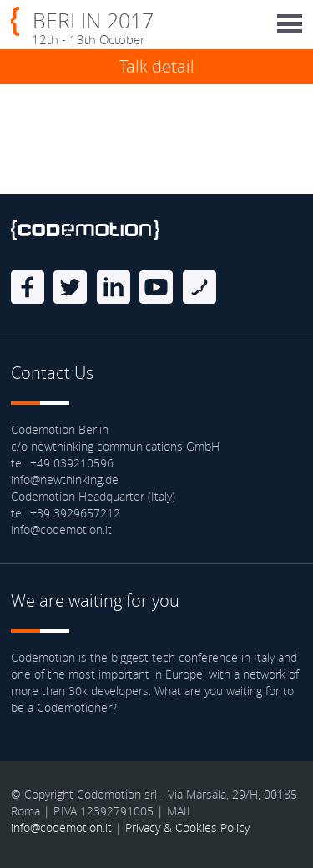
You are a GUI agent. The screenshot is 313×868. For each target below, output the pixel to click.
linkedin (114, 287)
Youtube (156, 287)
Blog (199, 287)
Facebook (28, 287)
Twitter (70, 287)
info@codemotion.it (61, 828)
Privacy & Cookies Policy (187, 828)
